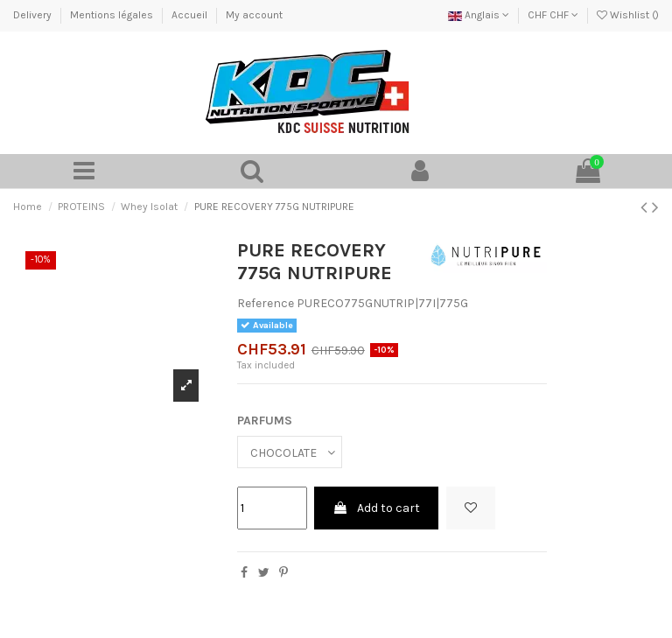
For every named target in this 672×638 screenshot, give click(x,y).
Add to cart (376, 508)
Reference (266, 303)
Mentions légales (113, 15)
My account (254, 15)
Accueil (191, 15)
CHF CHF (553, 15)
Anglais (479, 15)
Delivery (34, 15)
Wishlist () (628, 15)
